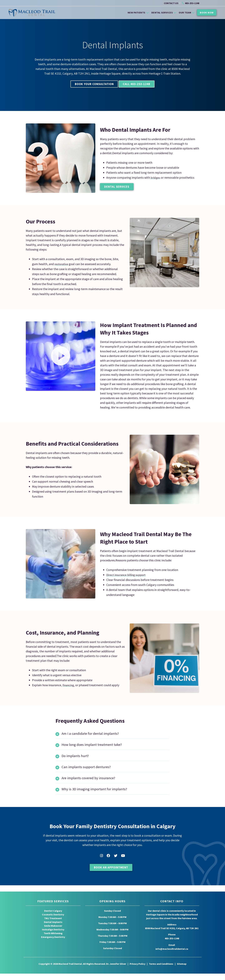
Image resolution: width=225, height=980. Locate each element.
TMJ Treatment (53, 926)
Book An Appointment (111, 876)
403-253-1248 (192, 3)
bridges (156, 178)
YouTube (123, 864)
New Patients (138, 12)
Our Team (187, 12)
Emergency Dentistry (53, 944)
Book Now (207, 12)
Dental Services (164, 12)
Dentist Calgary (53, 918)
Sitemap (182, 970)
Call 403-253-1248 (141, 84)
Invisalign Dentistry (53, 937)
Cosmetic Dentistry (53, 922)
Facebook (108, 864)
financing (69, 686)
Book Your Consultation (91, 84)
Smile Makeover (53, 933)
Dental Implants (53, 929)
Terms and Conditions (161, 970)
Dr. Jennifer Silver (116, 970)
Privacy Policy (137, 970)
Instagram (101, 864)
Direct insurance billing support (127, 576)
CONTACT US (171, 3)
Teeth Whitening (53, 941)
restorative (62, 265)
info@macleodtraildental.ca (172, 956)
